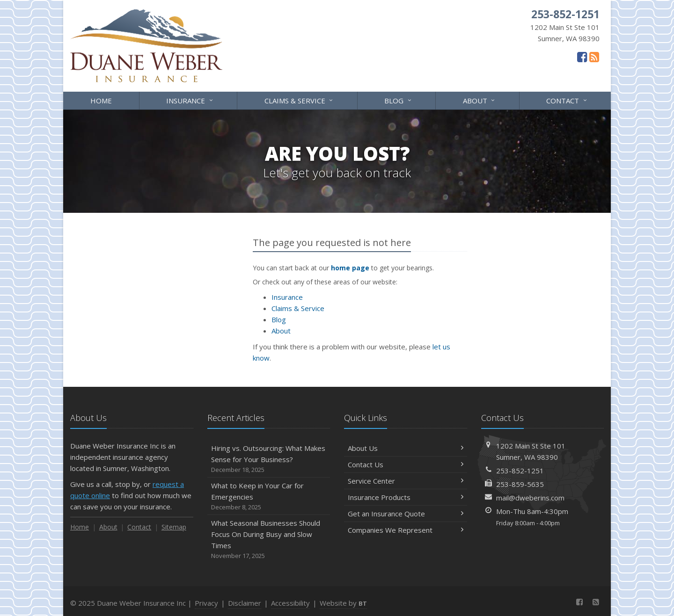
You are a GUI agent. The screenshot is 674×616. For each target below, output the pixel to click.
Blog (398, 100)
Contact (567, 100)
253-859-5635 (520, 484)
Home (101, 101)
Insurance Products (406, 497)
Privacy (206, 603)
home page (350, 268)
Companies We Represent (406, 530)
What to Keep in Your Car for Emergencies (269, 496)
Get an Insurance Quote (406, 514)
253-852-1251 (520, 471)
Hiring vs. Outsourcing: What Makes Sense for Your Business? (269, 459)
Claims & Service (299, 100)
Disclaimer (245, 603)
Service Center (406, 481)
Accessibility (290, 603)
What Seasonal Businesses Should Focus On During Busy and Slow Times (269, 540)
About (480, 100)
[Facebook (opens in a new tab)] (582, 57)
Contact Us (406, 464)
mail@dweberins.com (530, 498)
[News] (594, 57)
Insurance (190, 100)
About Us (406, 448)
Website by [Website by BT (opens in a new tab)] (343, 603)
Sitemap (174, 527)
